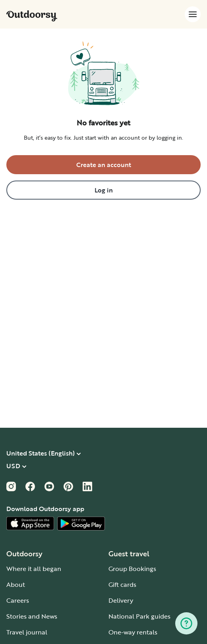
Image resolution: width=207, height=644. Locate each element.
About (16, 584)
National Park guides (139, 616)
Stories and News (32, 616)
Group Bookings (132, 569)
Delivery (121, 600)
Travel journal (27, 632)
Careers (18, 600)
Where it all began (34, 569)
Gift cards (122, 584)
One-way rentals (133, 632)
